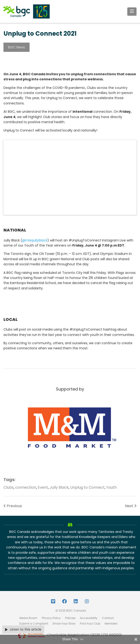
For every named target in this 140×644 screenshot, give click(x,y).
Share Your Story (64, 624)
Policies (70, 618)
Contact (108, 618)
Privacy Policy (51, 618)
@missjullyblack (35, 240)
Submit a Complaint (34, 624)
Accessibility (89, 618)
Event (43, 487)
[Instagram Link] (87, 601)
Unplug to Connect (87, 487)
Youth (111, 487)
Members (111, 624)
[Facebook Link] (64, 601)
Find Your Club (90, 624)
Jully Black (59, 487)
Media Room (28, 618)
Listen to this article (23, 629)
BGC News (17, 47)
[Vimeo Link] (53, 601)
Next (131, 506)
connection (26, 487)
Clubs (9, 487)
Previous (13, 506)
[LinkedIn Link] (76, 601)
